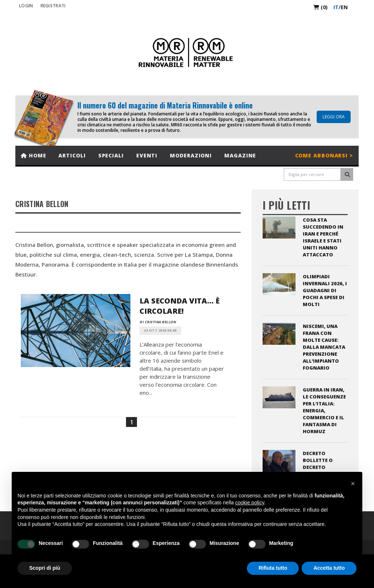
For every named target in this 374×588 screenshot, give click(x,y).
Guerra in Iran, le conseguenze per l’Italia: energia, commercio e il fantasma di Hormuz (324, 411)
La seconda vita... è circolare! (180, 306)
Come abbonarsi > (324, 155)
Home (33, 155)
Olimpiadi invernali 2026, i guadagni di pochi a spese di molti (325, 290)
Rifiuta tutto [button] (273, 568)
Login (26, 6)
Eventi (147, 155)
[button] (353, 484)
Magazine (240, 155)
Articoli (72, 155)
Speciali (111, 155)
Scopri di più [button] (45, 568)
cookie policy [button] (250, 503)
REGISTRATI (53, 6)
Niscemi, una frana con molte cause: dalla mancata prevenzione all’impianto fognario (324, 347)
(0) (320, 7)
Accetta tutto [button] (329, 568)
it (336, 7)
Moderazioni (191, 155)
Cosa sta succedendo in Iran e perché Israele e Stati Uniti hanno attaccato (323, 237)
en (344, 7)
